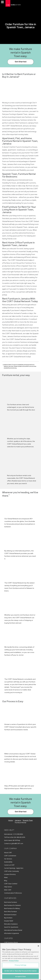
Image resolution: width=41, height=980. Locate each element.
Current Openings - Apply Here (14, 868)
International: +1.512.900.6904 (14, 834)
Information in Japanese (12, 933)
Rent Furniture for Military (12, 908)
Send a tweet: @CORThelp (12, 840)
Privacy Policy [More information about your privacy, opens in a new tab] (14, 961)
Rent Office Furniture (10, 912)
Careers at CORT (9, 865)
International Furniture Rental (13, 930)
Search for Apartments (11, 927)
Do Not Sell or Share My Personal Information (21, 971)
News (6, 877)
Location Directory (10, 874)
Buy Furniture (8, 918)
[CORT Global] (13, 3)
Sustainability (8, 862)
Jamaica (18, 820)
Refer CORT (8, 890)
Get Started (21, 62)
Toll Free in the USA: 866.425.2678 (15, 837)
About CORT (8, 853)
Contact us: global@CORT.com (14, 843)
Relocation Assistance (11, 924)
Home (11, 820)
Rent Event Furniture (10, 915)
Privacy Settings (20, 965)
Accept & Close (21, 976)
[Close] (38, 946)
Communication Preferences (13, 893)
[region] (20, 961)
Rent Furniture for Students (12, 905)
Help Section (8, 887)
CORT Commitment (10, 856)
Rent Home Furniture (11, 902)
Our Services (8, 859)
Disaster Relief (9, 921)
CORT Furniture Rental (11, 942)
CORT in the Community (11, 871)
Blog (6, 881)
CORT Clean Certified (11, 884)
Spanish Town (28, 820)
